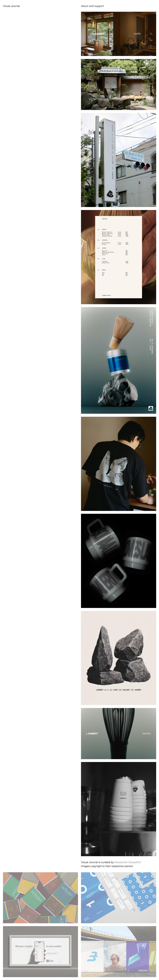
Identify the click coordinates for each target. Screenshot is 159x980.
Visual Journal (11, 6)
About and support (92, 6)
